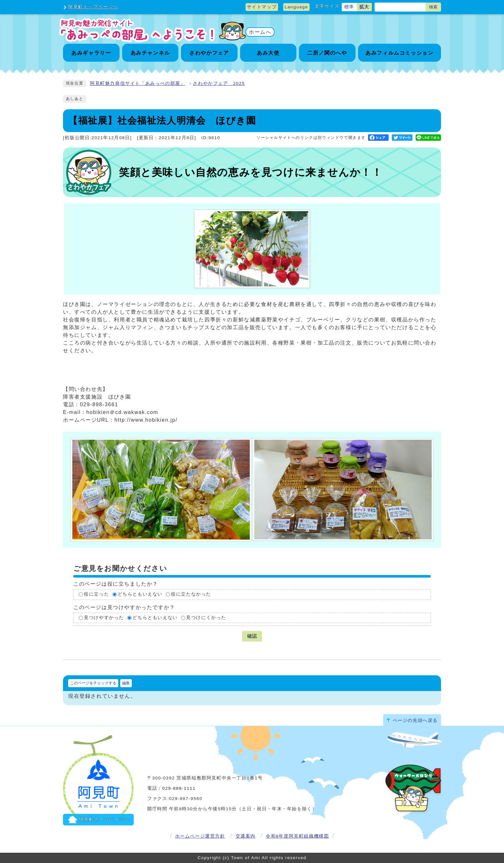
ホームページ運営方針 (200, 836)
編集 (126, 683)
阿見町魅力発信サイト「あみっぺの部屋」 (138, 83)
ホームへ (260, 32)
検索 (433, 7)
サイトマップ (262, 7)
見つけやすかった (104, 618)
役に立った (96, 594)
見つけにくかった (206, 618)
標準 (349, 7)
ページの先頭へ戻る (415, 720)
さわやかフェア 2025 (219, 83)
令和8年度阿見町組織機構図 (297, 836)
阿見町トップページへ (93, 7)
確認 (252, 636)
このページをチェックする (93, 683)
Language (296, 7)
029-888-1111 (179, 788)
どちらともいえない (140, 594)
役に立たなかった (191, 594)
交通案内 (246, 836)
